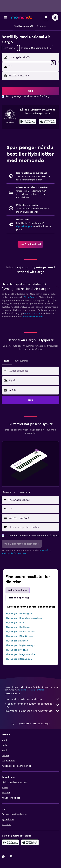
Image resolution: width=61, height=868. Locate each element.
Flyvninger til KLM (15, 623)
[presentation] (48, 122)
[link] (30, 244)
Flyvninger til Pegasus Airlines (21, 654)
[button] (6, 17)
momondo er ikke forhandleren (32, 699)
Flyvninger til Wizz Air (17, 650)
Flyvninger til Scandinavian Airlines (24, 618)
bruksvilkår (44, 550)
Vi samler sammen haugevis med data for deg (32, 705)
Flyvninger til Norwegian (19, 614)
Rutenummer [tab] (21, 361)
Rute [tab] (7, 361)
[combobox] (10, 48)
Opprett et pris (24, 226)
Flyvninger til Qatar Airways (20, 645)
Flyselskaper (23, 724)
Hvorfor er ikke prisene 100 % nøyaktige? (32, 711)
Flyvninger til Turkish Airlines (21, 632)
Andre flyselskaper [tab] (18, 590)
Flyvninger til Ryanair (17, 641)
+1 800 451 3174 (32, 314)
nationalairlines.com (33, 317)
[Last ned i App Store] (48, 122)
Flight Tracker (31, 297)
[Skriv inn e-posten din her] (33, 527)
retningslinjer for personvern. (15, 553)
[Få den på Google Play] (28, 122)
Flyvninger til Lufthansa (18, 627)
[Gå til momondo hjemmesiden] (22, 17)
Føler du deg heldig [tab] (18, 598)
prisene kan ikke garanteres (32, 690)
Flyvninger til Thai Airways (20, 636)
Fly (13, 724)
